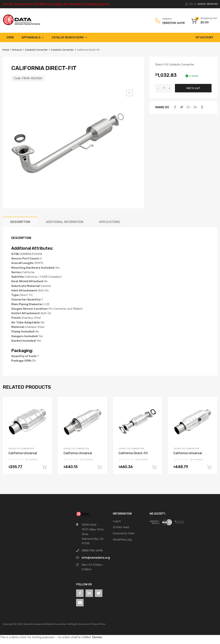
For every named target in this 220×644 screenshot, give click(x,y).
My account (205, 38)
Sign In (201, 4)
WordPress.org (122, 540)
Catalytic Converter (36, 50)
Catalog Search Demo (70, 38)
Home (10, 38)
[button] (129, 93)
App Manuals (33, 38)
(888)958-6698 (172, 23)
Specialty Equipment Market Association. (45, 624)
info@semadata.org (96, 558)
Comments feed (124, 533)
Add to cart (193, 88)
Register (212, 4)
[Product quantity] (164, 88)
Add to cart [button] (44, 467)
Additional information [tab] (65, 222)
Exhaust (17, 50)
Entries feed (121, 527)
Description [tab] (20, 222)
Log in (117, 521)
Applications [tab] (109, 222)
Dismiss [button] (97, 637)
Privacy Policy (98, 624)
